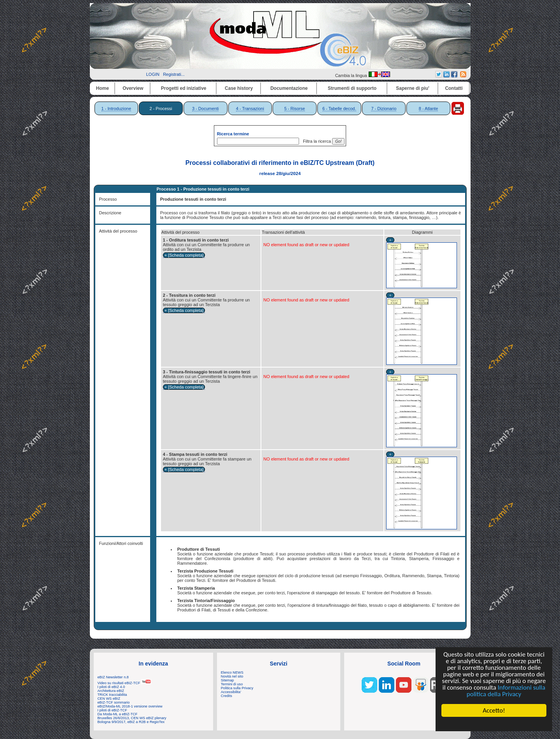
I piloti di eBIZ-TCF (112, 710)
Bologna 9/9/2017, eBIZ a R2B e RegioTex (131, 722)
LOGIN (153, 74)
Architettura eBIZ (111, 691)
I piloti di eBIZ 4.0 (111, 687)
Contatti (454, 88)
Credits (227, 696)
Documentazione (289, 88)
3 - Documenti (205, 109)
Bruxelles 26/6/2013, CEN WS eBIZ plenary (132, 718)
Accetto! (494, 710)
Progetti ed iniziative (184, 88)
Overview (133, 88)
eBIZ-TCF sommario (114, 702)
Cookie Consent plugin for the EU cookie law (494, 724)
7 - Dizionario (384, 109)
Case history (239, 88)
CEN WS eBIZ (109, 699)
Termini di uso (232, 684)
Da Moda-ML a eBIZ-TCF (118, 714)
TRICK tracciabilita (112, 695)
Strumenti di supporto (352, 88)
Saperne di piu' (413, 88)
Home (102, 88)
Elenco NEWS (232, 672)
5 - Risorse (295, 109)
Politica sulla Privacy (237, 688)
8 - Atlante (429, 109)
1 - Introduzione (116, 109)
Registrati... (174, 74)
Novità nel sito (232, 676)
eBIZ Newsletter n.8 (113, 677)
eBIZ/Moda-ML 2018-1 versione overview (130, 706)
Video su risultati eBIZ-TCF (124, 683)
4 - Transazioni (250, 109)
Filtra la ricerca (316, 141)
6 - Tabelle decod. (339, 109)
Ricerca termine (233, 134)
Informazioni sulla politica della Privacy (506, 691)
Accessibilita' (231, 692)
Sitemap (227, 680)
